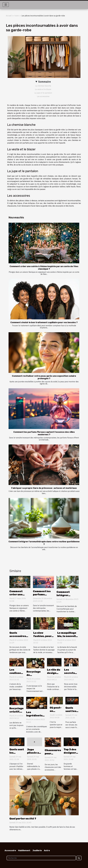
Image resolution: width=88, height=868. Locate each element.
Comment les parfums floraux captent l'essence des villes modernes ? (44, 433)
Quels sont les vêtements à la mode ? (17, 754)
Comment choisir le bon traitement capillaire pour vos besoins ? (44, 322)
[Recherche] (41, 858)
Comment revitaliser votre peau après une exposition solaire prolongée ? (44, 377)
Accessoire (10, 850)
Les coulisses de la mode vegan (17, 675)
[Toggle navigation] (6, 5)
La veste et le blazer (43, 89)
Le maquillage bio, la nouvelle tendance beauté (67, 638)
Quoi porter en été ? (23, 819)
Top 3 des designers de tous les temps (71, 754)
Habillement (24, 850)
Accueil (9, 16)
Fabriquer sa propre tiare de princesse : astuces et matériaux (44, 488)
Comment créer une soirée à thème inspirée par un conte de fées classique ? (44, 268)
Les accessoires (43, 96)
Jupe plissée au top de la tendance (34, 754)
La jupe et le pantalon (43, 93)
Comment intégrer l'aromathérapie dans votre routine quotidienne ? (44, 543)
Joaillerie (37, 850)
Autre (17, 16)
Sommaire (44, 82)
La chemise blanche (43, 86)
